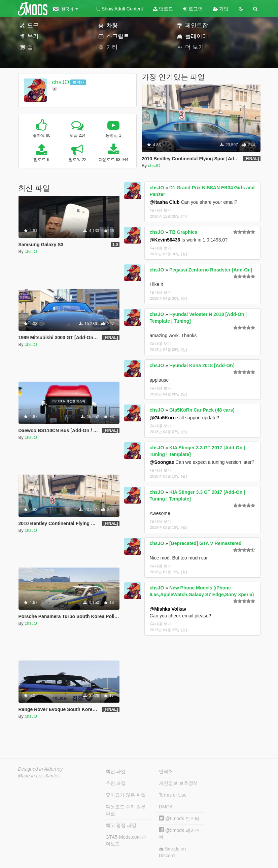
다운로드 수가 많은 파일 (126, 810)
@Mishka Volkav (168, 609)
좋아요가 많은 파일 (126, 795)
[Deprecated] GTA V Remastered (205, 543)
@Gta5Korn (163, 418)
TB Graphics (183, 232)
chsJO (60, 82)
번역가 (78, 82)
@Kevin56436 (165, 240)
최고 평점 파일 (121, 825)
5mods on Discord (172, 852)
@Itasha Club (165, 202)
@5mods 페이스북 (179, 833)
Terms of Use (173, 795)
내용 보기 (161, 210)
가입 (221, 9)
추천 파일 (116, 783)
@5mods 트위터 (179, 818)
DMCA (166, 807)
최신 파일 (116, 771)
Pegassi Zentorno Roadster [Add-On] (211, 270)
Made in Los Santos (39, 776)
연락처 (166, 771)
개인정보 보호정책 (178, 783)
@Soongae (162, 462)
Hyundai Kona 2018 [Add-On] (202, 365)
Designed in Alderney (41, 769)
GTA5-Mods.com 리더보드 (126, 840)
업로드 (163, 9)
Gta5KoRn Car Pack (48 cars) (202, 410)
